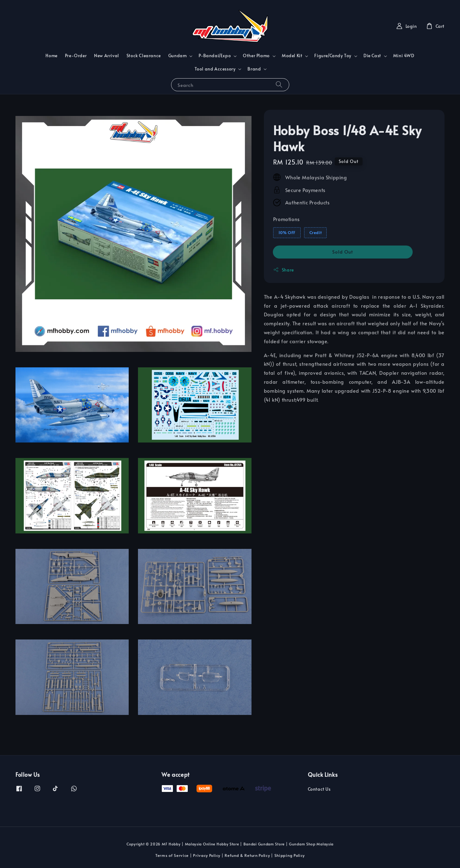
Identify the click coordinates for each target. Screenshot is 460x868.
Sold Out (343, 252)
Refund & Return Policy (247, 855)
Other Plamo (256, 56)
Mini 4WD (404, 56)
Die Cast (372, 56)
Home (51, 56)
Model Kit (292, 56)
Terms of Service (172, 855)
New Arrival (107, 56)
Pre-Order (76, 56)
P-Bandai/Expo (215, 56)
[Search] (279, 85)
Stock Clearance (144, 56)
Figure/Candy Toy (333, 56)
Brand (254, 69)
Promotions (286, 219)
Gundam (178, 56)
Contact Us (319, 789)
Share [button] (284, 270)
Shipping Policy (290, 855)
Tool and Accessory (215, 69)
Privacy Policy (207, 855)
